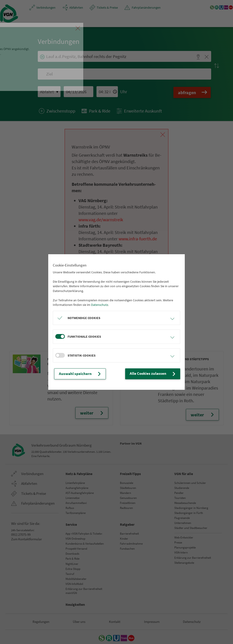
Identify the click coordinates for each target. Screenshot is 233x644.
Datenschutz (100, 305)
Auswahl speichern (77, 374)
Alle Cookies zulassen (157, 374)
